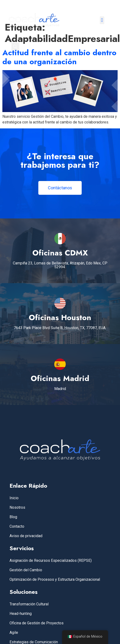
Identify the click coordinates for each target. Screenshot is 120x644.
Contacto (17, 526)
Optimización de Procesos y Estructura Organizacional (55, 579)
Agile (14, 633)
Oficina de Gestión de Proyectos (37, 623)
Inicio (14, 498)
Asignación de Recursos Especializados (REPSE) (51, 560)
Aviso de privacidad (26, 536)
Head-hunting (21, 614)
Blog (13, 517)
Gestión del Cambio (26, 570)
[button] (102, 20)
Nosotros (17, 507)
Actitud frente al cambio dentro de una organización (59, 57)
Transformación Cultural (29, 604)
